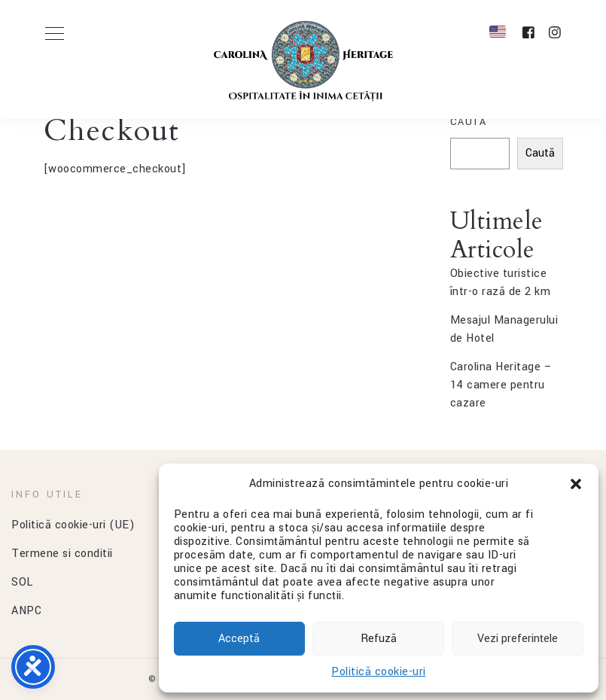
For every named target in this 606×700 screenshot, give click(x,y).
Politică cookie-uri (379, 672)
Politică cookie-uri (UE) (73, 525)
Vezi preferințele (518, 639)
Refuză (379, 639)
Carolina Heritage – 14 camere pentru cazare (501, 385)
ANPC (26, 611)
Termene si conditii (62, 554)
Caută (469, 122)
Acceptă (239, 639)
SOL (22, 582)
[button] (576, 484)
